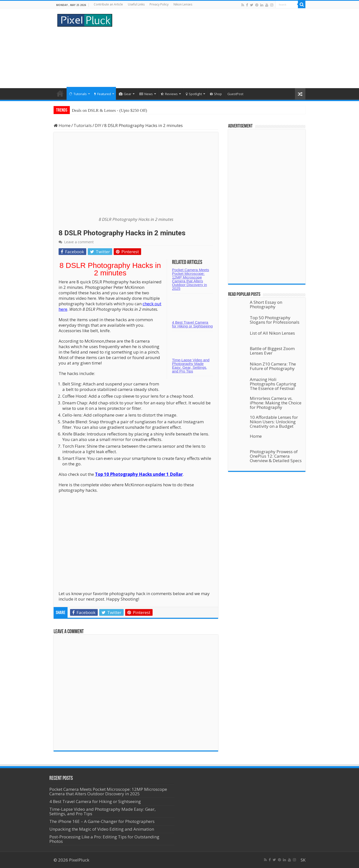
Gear (125, 94)
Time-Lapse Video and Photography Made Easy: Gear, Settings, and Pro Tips (191, 366)
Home (60, 93)
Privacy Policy (159, 4)
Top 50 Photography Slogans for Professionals (275, 320)
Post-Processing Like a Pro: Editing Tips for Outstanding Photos (104, 839)
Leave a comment (79, 242)
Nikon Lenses (183, 4)
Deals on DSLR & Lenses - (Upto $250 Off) (109, 110)
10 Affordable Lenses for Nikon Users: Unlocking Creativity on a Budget (274, 422)
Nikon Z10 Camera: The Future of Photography (273, 366)
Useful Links (136, 4)
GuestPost (235, 94)
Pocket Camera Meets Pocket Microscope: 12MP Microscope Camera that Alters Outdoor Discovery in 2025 (190, 279)
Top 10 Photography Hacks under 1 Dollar (139, 474)
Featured (103, 94)
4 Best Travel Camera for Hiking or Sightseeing (192, 324)
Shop (216, 94)
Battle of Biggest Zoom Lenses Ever (272, 351)
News (146, 94)
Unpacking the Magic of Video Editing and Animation (102, 829)
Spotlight (194, 94)
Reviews (169, 94)
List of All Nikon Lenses (272, 333)
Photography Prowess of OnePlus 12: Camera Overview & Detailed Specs (276, 456)
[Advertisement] (211, 48)
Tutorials (78, 94)
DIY (98, 125)
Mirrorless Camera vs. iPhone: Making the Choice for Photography (276, 403)
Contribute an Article (108, 4)
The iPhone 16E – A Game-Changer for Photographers (102, 821)
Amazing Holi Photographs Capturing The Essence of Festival (273, 384)
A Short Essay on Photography (266, 304)
